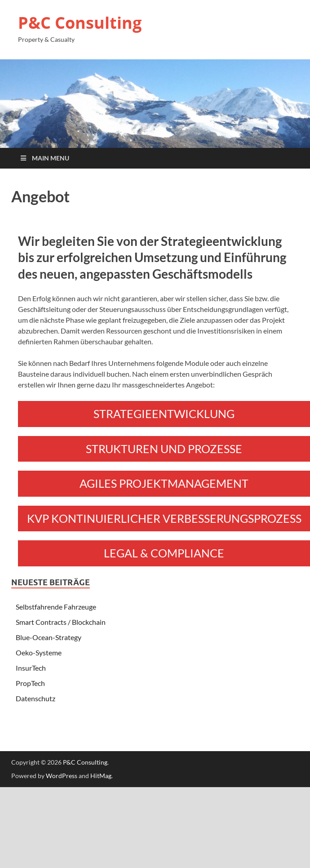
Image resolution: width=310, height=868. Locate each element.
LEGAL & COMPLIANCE (164, 553)
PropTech (30, 683)
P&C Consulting (80, 23)
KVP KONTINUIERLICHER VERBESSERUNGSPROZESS (164, 518)
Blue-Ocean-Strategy (49, 637)
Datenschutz (35, 698)
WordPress (62, 776)
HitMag (101, 776)
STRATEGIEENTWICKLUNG (164, 414)
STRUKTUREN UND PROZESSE (164, 449)
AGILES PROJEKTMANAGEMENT (164, 483)
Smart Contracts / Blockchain (61, 622)
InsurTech (31, 668)
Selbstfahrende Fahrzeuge (56, 607)
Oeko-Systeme (39, 652)
